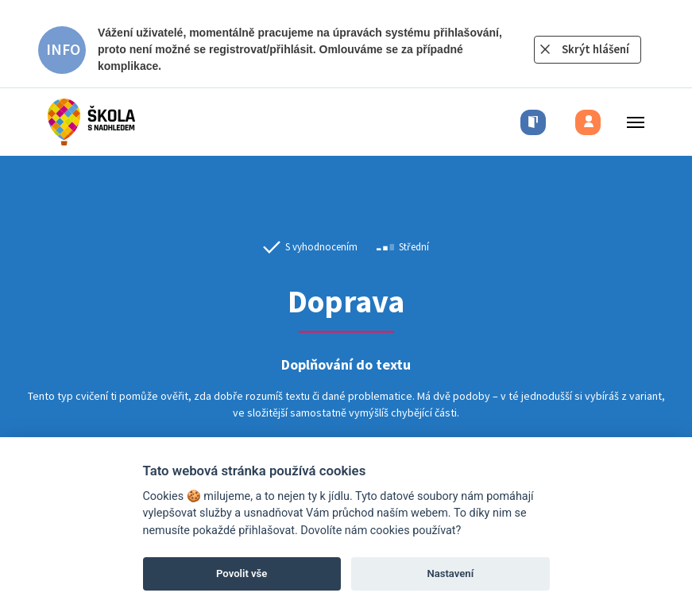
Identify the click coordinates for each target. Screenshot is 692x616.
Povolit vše (242, 573)
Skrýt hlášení (595, 49)
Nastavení (450, 573)
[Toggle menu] (631, 122)
